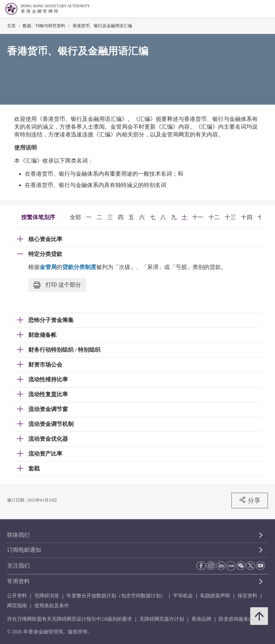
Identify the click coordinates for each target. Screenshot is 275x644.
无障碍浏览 (47, 596)
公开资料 (17, 596)
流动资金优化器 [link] (48, 439)
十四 (247, 217)
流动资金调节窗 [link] (48, 409)
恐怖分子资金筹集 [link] (51, 320)
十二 (214, 217)
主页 (11, 26)
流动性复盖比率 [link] (48, 394)
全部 (75, 217)
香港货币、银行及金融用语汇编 (102, 26)
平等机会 (183, 596)
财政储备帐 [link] (42, 335)
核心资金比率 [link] (45, 239)
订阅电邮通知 (24, 550)
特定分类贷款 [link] (45, 254)
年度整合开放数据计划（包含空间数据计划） (116, 596)
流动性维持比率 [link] (48, 379)
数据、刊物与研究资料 (44, 26)
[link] (252, 9)
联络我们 (18, 535)
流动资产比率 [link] (45, 454)
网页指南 (17, 606)
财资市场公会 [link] (45, 365)
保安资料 (247, 596)
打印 (57, 285)
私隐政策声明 (215, 596)
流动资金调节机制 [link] (51, 424)
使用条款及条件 (52, 606)
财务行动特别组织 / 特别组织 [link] (64, 350)
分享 (250, 500)
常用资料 (18, 581)
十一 (198, 217)
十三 (230, 217)
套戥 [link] (34, 469)
